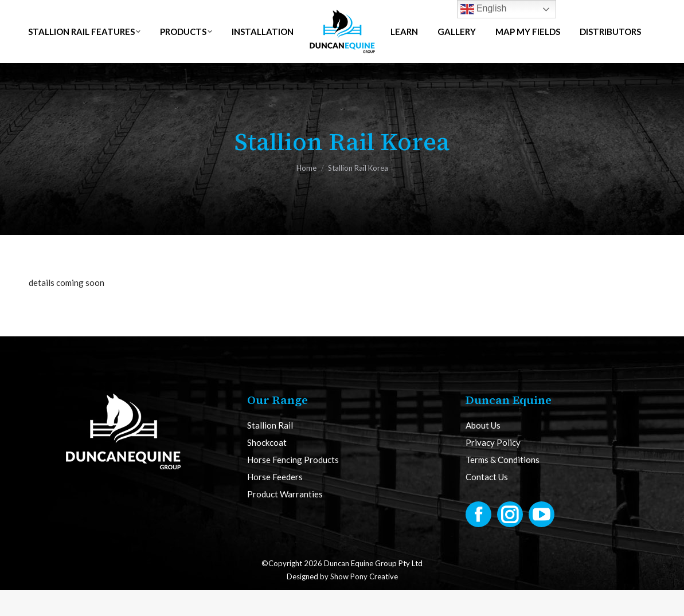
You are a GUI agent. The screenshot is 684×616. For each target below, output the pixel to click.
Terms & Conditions (503, 486)
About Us (483, 451)
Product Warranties (285, 520)
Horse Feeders (275, 503)
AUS (154, 13)
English (484, 9)
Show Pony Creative (364, 602)
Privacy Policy (493, 468)
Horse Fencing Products (293, 486)
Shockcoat (267, 468)
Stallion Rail (270, 451)
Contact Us (487, 503)
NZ (194, 13)
